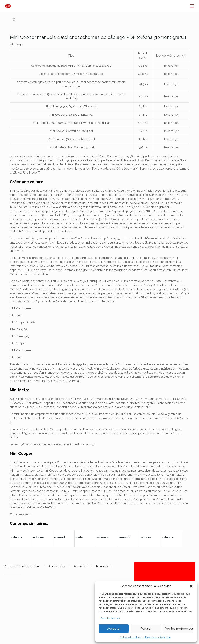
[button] (191, 586)
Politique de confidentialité (157, 637)
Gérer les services (110, 618)
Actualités (81, 566)
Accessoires (57, 566)
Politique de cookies (130, 637)
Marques (102, 566)
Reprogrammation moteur (22, 566)
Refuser (146, 629)
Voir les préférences (179, 629)
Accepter (114, 629)
